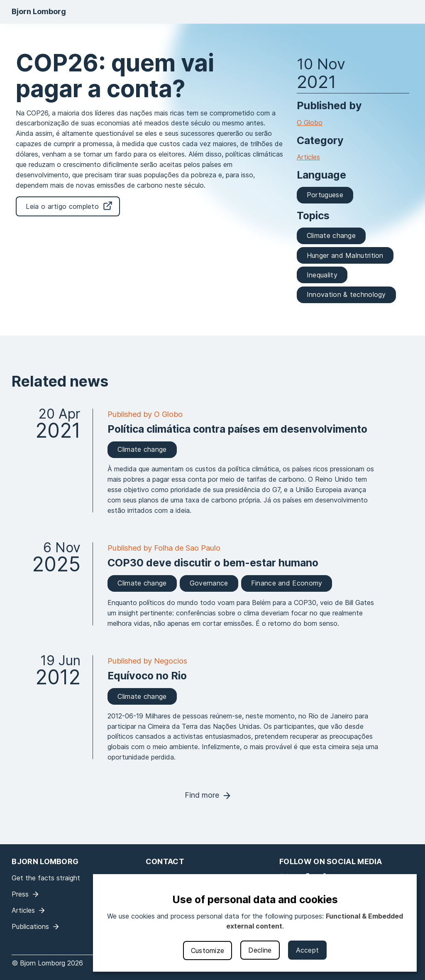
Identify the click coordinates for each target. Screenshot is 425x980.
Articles (308, 157)
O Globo (310, 122)
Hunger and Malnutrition (345, 255)
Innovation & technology (346, 294)
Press (20, 894)
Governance (209, 583)
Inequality (322, 275)
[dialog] (255, 923)
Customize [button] (208, 951)
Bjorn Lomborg (39, 11)
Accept (308, 950)
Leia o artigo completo (62, 206)
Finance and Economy (287, 583)
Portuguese (325, 195)
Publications (30, 926)
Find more (202, 795)
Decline (260, 950)
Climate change (331, 235)
